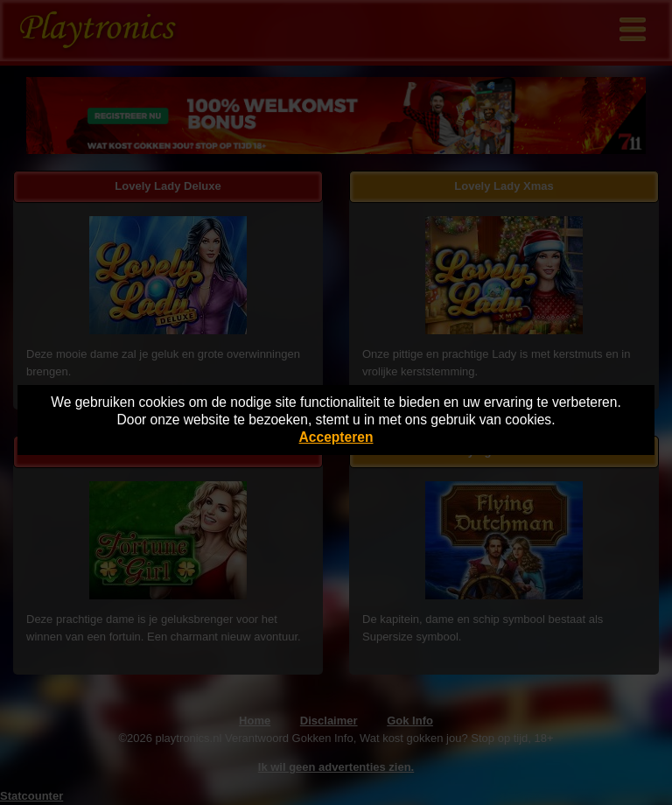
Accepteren (336, 437)
